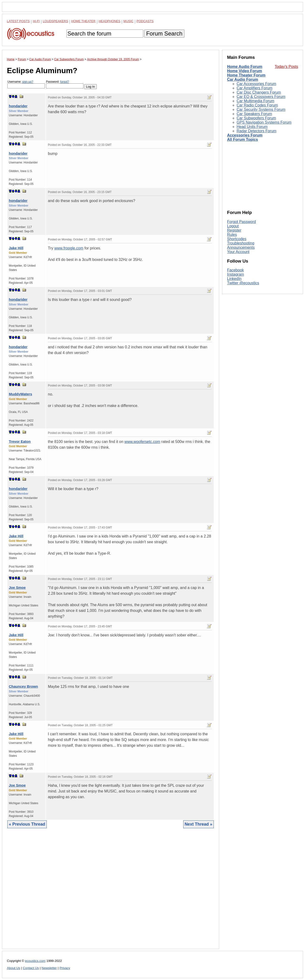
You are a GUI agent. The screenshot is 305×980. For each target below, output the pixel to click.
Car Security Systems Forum (261, 109)
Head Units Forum (252, 127)
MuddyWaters (20, 394)
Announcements (241, 247)
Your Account (238, 252)
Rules (232, 235)
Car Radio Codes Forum (257, 105)
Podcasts (145, 21)
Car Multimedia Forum (255, 101)
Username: (26, 84)
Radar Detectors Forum (257, 131)
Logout (233, 226)
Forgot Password (241, 222)
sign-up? (28, 82)
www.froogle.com (69, 248)
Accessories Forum (245, 135)
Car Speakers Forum (254, 114)
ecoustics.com (35, 961)
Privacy (65, 968)
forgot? (64, 82)
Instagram (236, 274)
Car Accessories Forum (256, 84)
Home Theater (83, 21)
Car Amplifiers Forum (254, 88)
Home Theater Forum (246, 75)
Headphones (109, 21)
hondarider (18, 106)
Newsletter (49, 968)
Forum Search (164, 33)
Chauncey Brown (23, 686)
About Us (14, 968)
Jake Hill (16, 248)
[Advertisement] (111, 892)
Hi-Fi (36, 21)
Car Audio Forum (243, 79)
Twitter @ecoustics (243, 283)
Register (234, 230)
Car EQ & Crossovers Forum (261, 97)
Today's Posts (286, 67)
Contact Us (31, 968)
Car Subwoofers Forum (256, 118)
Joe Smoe (17, 587)
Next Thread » (198, 824)
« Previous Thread (27, 824)
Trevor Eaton (20, 441)
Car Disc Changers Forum (259, 92)
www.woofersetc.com (142, 442)
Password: (65, 84)
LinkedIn (234, 279)
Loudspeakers (56, 21)
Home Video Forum (244, 71)
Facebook (235, 270)
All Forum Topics (242, 140)
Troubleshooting (241, 243)
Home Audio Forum (245, 67)
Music (128, 21)
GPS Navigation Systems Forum (264, 122)
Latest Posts (18, 21)
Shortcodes (237, 239)
